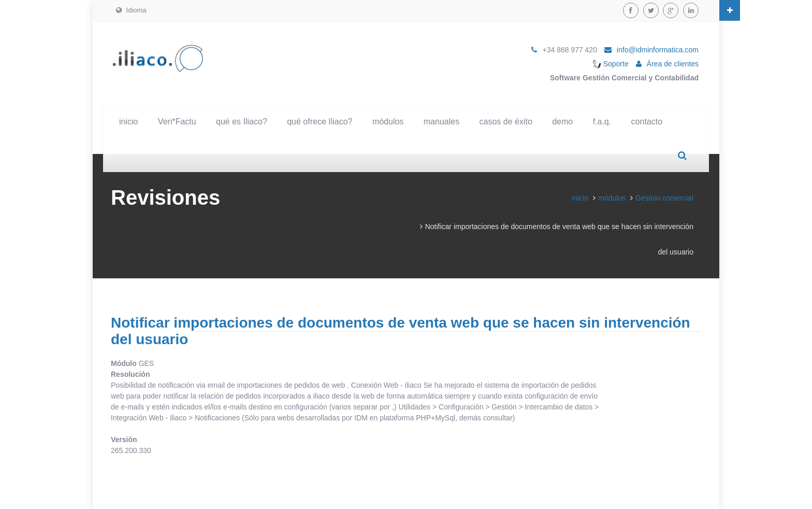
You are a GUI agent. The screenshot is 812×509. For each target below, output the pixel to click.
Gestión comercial (664, 198)
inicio (128, 122)
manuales (441, 122)
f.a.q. (602, 122)
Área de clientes (673, 64)
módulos (388, 122)
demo (562, 122)
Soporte (611, 64)
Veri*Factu (177, 122)
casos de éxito (506, 122)
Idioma (131, 10)
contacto (647, 122)
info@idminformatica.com (658, 50)
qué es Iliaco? (242, 122)
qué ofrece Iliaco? (320, 122)
